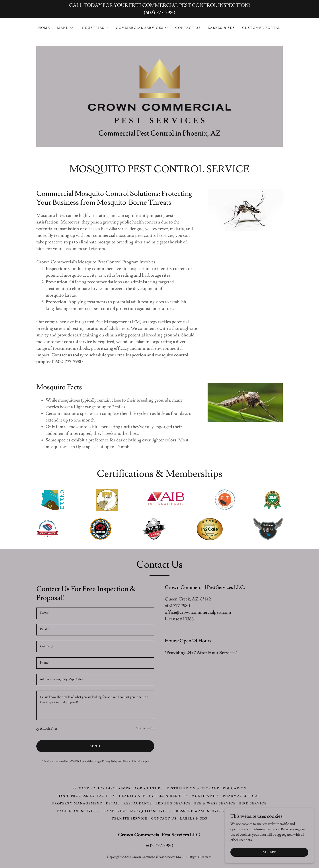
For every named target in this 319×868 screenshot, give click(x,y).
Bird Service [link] (253, 804)
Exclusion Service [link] (78, 811)
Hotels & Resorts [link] (168, 796)
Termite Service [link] (130, 819)
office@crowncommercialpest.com (198, 612)
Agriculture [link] (149, 788)
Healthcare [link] (132, 796)
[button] (65, 28)
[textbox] (95, 613)
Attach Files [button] (49, 728)
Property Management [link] (77, 804)
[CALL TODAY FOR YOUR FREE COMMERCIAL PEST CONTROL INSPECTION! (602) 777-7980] (159, 9)
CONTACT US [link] (188, 28)
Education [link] (235, 788)
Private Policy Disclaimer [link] (102, 788)
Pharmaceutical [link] (242, 796)
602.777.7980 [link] (159, 846)
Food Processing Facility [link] (87, 796)
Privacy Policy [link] (110, 761)
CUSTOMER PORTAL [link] (261, 28)
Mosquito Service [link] (150, 811)
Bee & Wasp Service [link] (215, 804)
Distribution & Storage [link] (193, 788)
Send (95, 746)
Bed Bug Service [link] (173, 804)
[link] (160, 89)
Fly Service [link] (114, 811)
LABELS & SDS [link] (221, 28)
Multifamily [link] (205, 796)
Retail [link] (113, 804)
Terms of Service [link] (132, 761)
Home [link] (44, 28)
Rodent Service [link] (245, 811)
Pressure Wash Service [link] (199, 811)
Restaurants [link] (138, 804)
